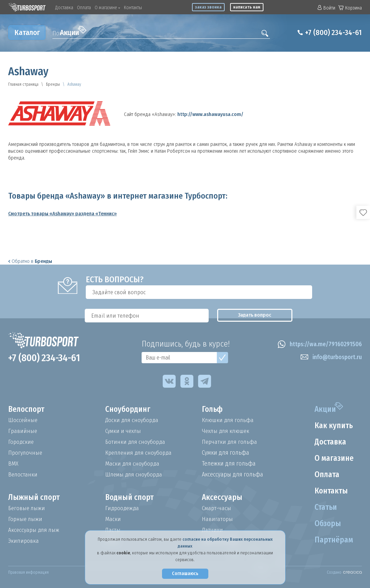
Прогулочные (26, 453)
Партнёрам (333, 540)
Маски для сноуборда (133, 464)
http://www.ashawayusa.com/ (210, 114)
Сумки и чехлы (124, 431)
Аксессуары (222, 498)
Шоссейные (23, 420)
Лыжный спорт (35, 498)
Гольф (213, 409)
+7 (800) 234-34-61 (331, 33)
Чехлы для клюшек (227, 431)
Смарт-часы (217, 508)
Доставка (64, 8)
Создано (344, 572)
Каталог (27, 32)
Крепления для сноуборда (140, 453)
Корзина (350, 8)
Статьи (325, 507)
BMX (13, 464)
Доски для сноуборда (133, 420)
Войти (326, 8)
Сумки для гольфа (226, 453)
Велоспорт (27, 409)
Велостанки (23, 474)
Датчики (213, 530)
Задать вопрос (332, 292)
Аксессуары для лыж (35, 530)
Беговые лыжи (27, 508)
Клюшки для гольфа (229, 420)
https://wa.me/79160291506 (318, 345)
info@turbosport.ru (330, 357)
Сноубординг (129, 409)
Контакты (133, 8)
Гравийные (23, 431)
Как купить (333, 426)
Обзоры (326, 524)
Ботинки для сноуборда (136, 442)
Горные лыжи (26, 519)
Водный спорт (131, 498)
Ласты (113, 530)
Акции (73, 32)
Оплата (84, 8)
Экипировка (24, 541)
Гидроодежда (123, 508)
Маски (113, 519)
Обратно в (30, 261)
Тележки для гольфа (229, 464)
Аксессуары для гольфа (232, 474)
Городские (21, 442)
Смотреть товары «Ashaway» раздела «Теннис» (62, 214)
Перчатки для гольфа (230, 442)
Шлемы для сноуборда (135, 474)
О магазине (107, 8)
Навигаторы (218, 519)
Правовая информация (28, 572)
